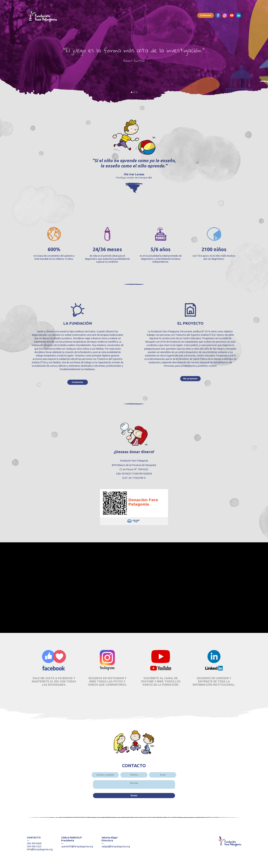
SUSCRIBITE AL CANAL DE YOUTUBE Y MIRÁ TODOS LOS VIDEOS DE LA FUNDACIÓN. (161, 681)
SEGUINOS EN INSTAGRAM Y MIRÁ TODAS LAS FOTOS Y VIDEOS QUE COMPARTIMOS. (107, 681)
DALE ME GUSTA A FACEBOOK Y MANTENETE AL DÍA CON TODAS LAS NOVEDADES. (54, 681)
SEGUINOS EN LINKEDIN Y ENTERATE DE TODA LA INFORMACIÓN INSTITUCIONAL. (214, 681)
